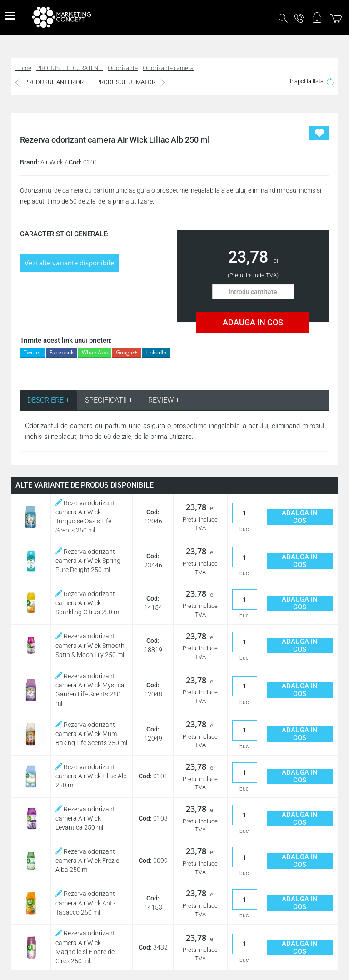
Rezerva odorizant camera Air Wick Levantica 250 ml (85, 818)
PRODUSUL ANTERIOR (50, 82)
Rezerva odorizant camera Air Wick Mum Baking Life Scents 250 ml (91, 734)
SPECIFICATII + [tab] (109, 400)
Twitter (32, 352)
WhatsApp (95, 352)
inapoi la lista (312, 81)
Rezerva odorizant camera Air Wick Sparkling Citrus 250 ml (88, 603)
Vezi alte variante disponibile (69, 263)
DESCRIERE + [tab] (48, 400)
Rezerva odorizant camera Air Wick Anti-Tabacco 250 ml (85, 903)
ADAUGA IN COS (253, 322)
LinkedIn (156, 352)
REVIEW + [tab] (164, 400)
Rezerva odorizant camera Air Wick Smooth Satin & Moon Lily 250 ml (90, 645)
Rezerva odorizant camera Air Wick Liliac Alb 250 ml (91, 776)
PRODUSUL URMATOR (130, 82)
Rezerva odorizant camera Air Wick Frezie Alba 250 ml (87, 861)
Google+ (127, 352)
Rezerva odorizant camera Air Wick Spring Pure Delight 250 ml (88, 561)
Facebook (62, 352)
